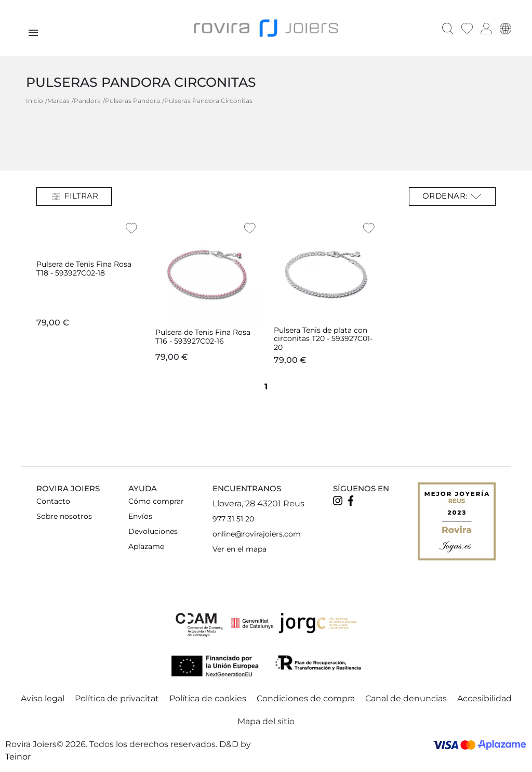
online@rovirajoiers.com (257, 534)
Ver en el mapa (240, 549)
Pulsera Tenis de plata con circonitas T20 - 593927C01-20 (323, 339)
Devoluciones (153, 531)
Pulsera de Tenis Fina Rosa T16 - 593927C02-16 (203, 337)
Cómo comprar (156, 501)
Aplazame (146, 546)
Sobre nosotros (64, 516)
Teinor (18, 757)
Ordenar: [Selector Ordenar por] (453, 197)
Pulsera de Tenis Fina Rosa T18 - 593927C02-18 (84, 269)
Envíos (140, 516)
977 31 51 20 (233, 519)
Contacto (53, 501)
